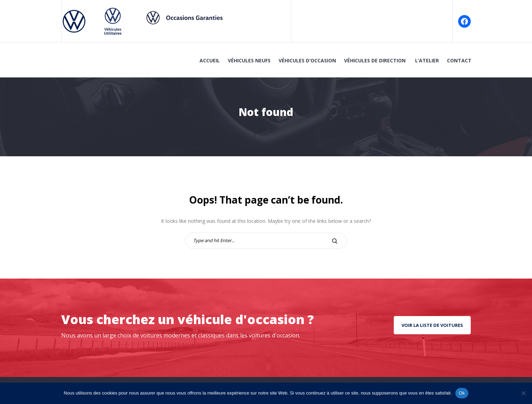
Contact (459, 60)
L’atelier (427, 60)
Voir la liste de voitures (432, 325)
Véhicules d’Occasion (307, 60)
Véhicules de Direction (376, 60)
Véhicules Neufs (249, 60)
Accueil (210, 60)
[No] (523, 393)
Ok (462, 393)
